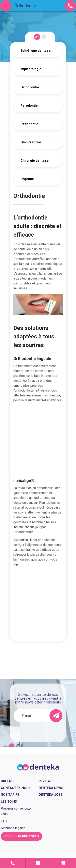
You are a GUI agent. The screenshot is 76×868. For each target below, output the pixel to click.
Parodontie (29, 106)
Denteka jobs (51, 795)
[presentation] (42, 730)
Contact (13, 863)
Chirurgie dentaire (35, 161)
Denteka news (51, 788)
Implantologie (31, 69)
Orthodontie (30, 87)
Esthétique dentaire (36, 51)
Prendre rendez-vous (38, 863)
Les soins (9, 802)
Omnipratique (31, 142)
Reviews (46, 781)
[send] (56, 716)
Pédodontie (29, 124)
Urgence (27, 179)
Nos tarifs (10, 795)
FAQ (4, 821)
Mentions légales (13, 828)
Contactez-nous (16, 788)
